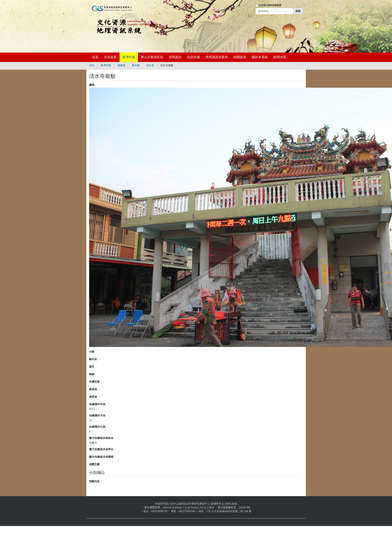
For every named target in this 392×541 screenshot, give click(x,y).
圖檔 (92, 85)
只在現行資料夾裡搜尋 (270, 5)
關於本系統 (260, 57)
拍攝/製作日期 (97, 427)
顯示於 (93, 359)
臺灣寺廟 (129, 57)
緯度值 (93, 397)
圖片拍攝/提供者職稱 (101, 457)
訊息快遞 (193, 57)
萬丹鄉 (136, 65)
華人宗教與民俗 (152, 57)
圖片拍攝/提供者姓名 (101, 438)
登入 (250, 16)
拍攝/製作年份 (97, 404)
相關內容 (94, 481)
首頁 (95, 57)
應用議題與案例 (217, 57)
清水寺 (150, 65)
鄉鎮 (92, 374)
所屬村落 (94, 382)
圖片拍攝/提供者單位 (101, 449)
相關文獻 (94, 464)
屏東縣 (121, 65)
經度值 (93, 389)
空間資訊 (175, 57)
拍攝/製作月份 (97, 415)
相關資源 (240, 57)
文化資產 (110, 57)
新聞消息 (280, 57)
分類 (92, 352)
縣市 (92, 367)
